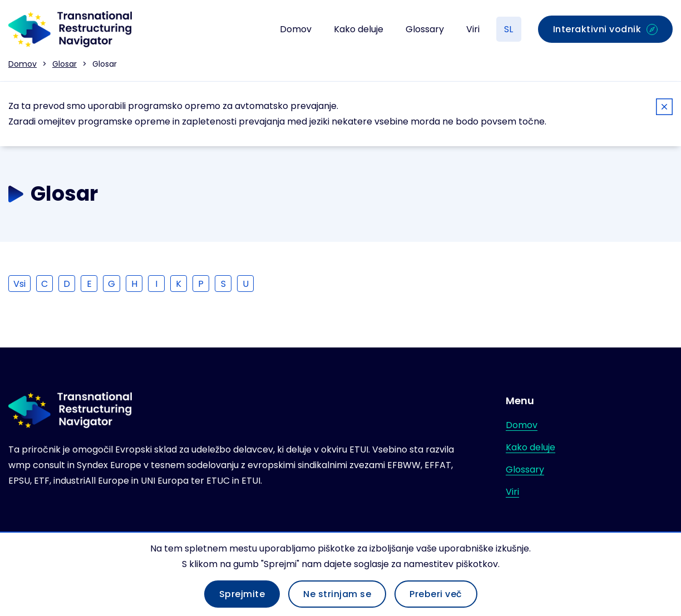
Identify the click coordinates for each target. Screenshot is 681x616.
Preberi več (436, 594)
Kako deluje (359, 29)
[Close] (664, 109)
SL (509, 29)
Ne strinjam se (337, 594)
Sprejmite (242, 594)
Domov (296, 29)
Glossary (425, 29)
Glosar (65, 64)
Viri (473, 29)
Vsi (19, 284)
